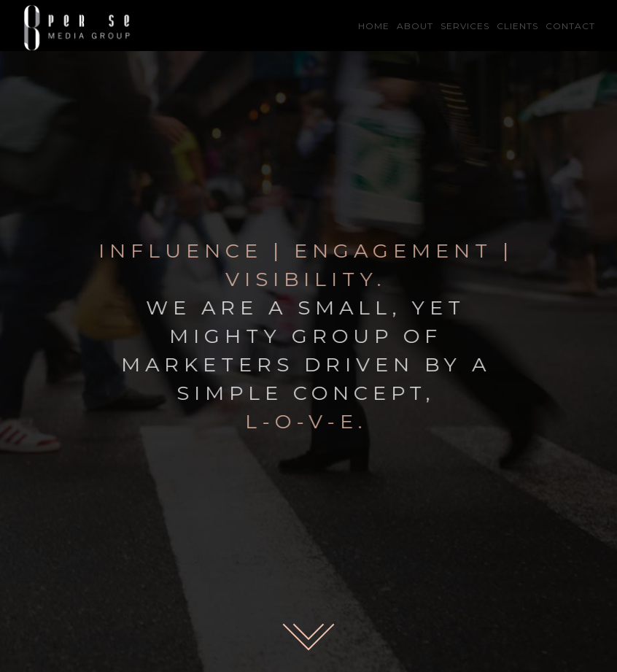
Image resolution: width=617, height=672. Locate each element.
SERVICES (465, 26)
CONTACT (570, 26)
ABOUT (415, 26)
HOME (374, 26)
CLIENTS (517, 26)
